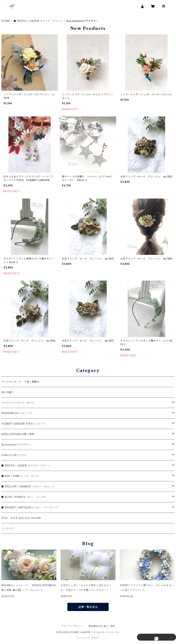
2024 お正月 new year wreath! (21, 518)
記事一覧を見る (88, 607)
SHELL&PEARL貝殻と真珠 (18, 434)
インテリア (8, 528)
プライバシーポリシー (72, 626)
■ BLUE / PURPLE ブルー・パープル (24, 497)
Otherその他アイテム (14, 455)
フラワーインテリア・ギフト (18, 403)
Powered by (88, 638)
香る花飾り (8, 392)
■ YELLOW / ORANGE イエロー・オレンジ (28, 487)
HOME (6, 21)
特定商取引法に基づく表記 (102, 626)
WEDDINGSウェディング (17, 413)
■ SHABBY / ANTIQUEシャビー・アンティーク (30, 507)
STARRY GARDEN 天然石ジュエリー (24, 424)
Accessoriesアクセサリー (17, 445)
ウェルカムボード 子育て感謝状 (20, 382)
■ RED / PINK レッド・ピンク (20, 476)
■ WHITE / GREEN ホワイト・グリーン (38, 21)
